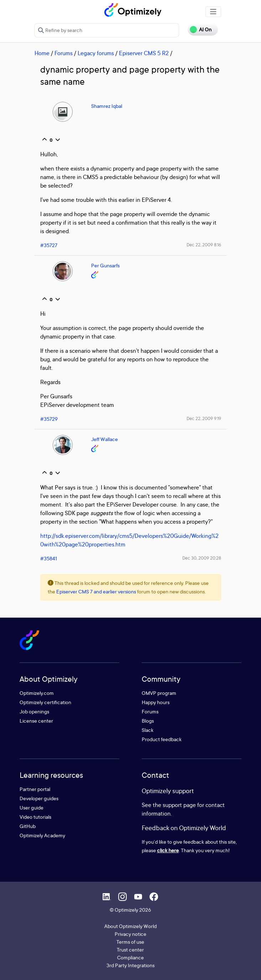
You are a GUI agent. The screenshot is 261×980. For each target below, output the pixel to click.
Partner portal (35, 789)
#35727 (49, 245)
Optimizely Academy (42, 835)
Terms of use (130, 942)
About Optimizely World (130, 926)
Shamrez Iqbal (107, 106)
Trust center (130, 950)
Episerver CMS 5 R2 (144, 53)
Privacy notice (130, 934)
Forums (64, 53)
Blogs (148, 721)
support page (179, 805)
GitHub (28, 826)
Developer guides (39, 798)
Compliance (130, 957)
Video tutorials (35, 817)
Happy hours (156, 702)
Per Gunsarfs (105, 265)
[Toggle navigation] (213, 12)
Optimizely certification (45, 702)
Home (42, 53)
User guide (32, 808)
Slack (148, 730)
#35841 (49, 558)
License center (36, 721)
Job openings (34, 711)
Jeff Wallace (105, 439)
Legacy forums (96, 53)
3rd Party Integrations (130, 965)
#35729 (49, 419)
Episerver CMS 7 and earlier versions (96, 591)
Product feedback (162, 739)
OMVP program (159, 693)
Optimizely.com (37, 693)
